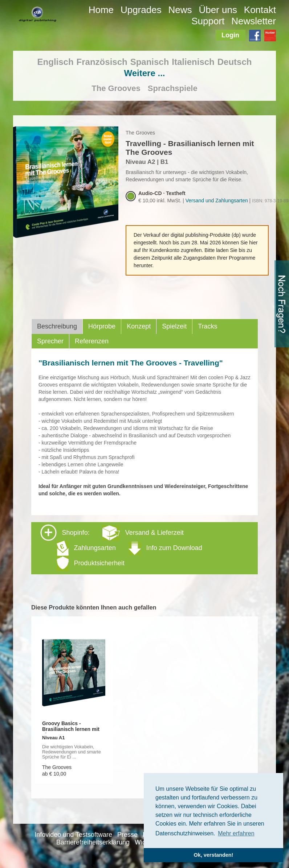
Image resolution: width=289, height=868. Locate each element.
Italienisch (193, 62)
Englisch (56, 62)
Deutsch (235, 62)
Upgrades (141, 10)
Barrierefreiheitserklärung (93, 842)
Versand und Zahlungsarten (217, 201)
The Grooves (116, 88)
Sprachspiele (173, 88)
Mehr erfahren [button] (236, 833)
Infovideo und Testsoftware (73, 835)
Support (208, 21)
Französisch (102, 62)
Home (101, 10)
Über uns (218, 10)
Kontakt (260, 10)
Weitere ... (145, 73)
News (180, 10)
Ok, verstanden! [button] (214, 855)
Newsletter (254, 21)
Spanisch (150, 62)
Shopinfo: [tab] (121, 548)
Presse (127, 835)
